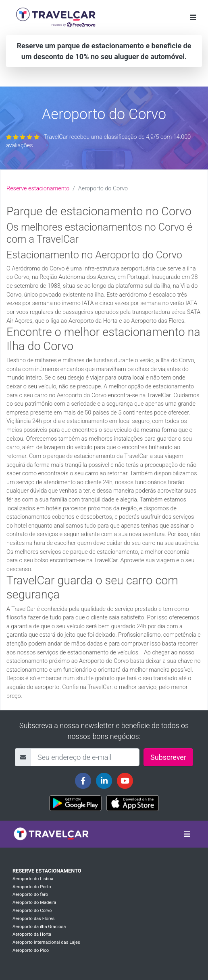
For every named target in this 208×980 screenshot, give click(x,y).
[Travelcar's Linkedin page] (104, 781)
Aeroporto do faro (30, 894)
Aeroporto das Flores (33, 919)
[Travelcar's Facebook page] (83, 781)
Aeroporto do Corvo (32, 911)
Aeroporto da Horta (32, 934)
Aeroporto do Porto (32, 887)
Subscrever (168, 757)
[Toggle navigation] (193, 18)
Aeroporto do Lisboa (33, 879)
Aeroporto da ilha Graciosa (39, 927)
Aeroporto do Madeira (34, 903)
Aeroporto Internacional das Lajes (46, 942)
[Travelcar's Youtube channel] (125, 781)
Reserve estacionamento (38, 189)
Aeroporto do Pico (31, 950)
